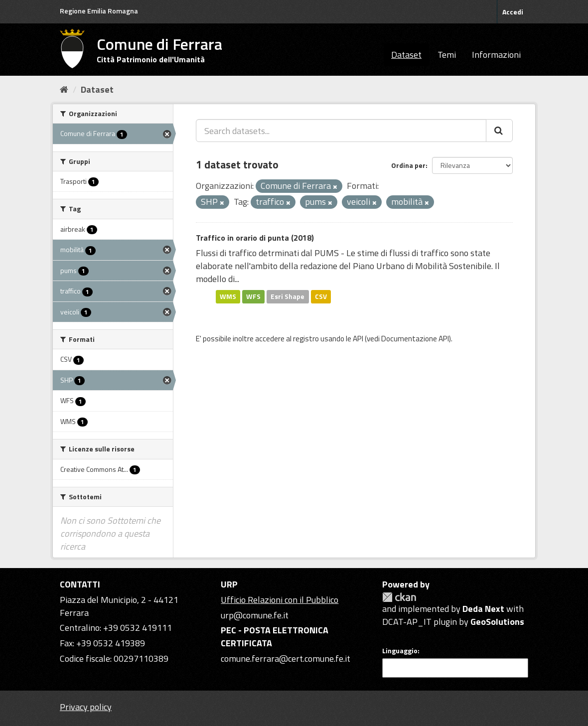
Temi (447, 55)
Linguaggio (400, 651)
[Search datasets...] (341, 131)
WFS (253, 296)
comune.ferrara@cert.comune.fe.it (286, 658)
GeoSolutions (497, 622)
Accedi (513, 12)
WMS (228, 296)
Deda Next (483, 609)
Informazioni (496, 55)
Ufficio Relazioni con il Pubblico (280, 600)
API (358, 339)
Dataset (406, 55)
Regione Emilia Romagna (99, 11)
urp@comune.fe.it (255, 615)
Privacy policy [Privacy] (86, 707)
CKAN (399, 597)
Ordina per (408, 165)
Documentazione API (415, 339)
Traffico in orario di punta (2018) (255, 238)
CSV (321, 296)
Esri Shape (288, 296)
